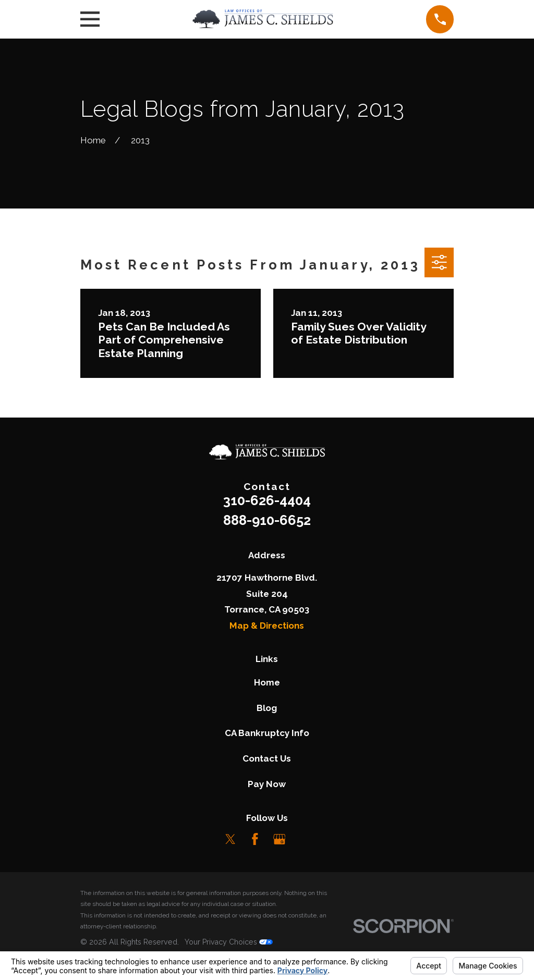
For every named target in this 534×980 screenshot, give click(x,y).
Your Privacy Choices (229, 942)
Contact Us (267, 758)
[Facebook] (255, 839)
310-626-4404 (267, 500)
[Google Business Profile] (280, 839)
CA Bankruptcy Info (267, 733)
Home (267, 682)
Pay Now (267, 784)
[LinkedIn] (304, 839)
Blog (267, 708)
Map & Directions (267, 626)
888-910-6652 (267, 520)
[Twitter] (230, 839)
